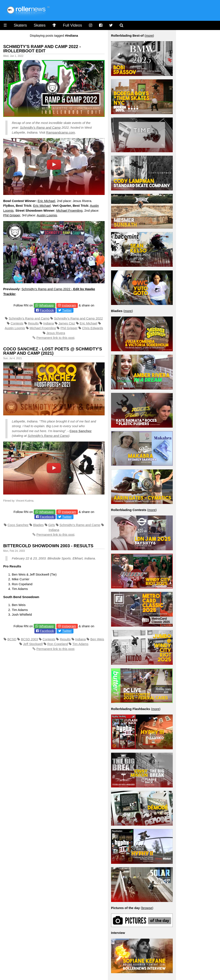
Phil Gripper (12, 215)
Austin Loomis (47, 215)
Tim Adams (80, 644)
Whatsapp (46, 305)
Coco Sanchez (80, 431)
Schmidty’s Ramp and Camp (40, 127)
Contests (17, 323)
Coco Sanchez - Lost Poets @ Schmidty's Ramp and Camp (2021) (53, 351)
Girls (52, 525)
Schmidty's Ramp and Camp (29, 318)
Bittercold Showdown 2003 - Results (48, 546)
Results (33, 323)
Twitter (67, 310)
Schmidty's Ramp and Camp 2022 (78, 318)
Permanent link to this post (55, 338)
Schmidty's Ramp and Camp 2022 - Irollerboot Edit (42, 49)
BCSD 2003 (29, 639)
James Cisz (67, 323)
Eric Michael (46, 201)
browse (147, 908)
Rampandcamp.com (61, 132)
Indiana (48, 323)
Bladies (38, 525)
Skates (40, 25)
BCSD (12, 639)
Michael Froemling (70, 210)
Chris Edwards (93, 328)
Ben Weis (97, 639)
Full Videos (73, 25)
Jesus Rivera (56, 333)
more (149, 35)
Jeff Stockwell (33, 644)
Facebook (47, 310)
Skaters (20, 25)
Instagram (69, 305)
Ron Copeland (58, 644)
